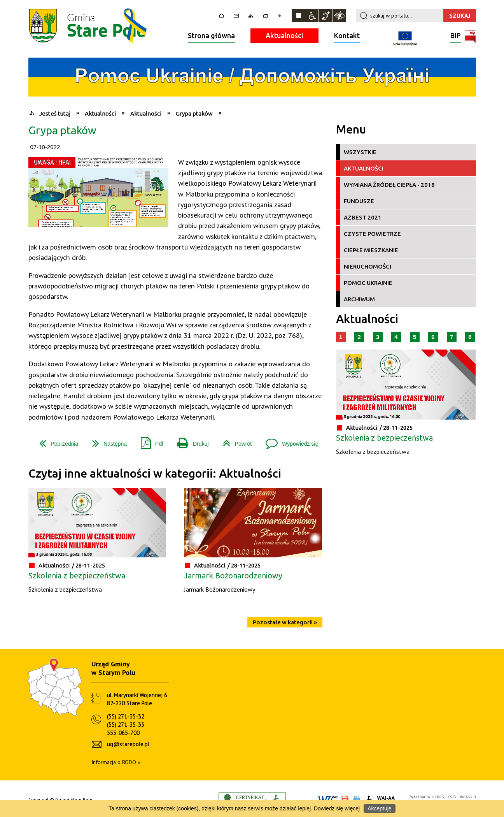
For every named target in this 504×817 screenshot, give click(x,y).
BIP (456, 36)
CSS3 (452, 797)
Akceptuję (379, 808)
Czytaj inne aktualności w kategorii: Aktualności (155, 474)
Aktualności (284, 35)
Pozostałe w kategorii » (285, 622)
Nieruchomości (367, 266)
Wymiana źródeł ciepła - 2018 (389, 185)
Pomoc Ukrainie (368, 283)
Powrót (234, 441)
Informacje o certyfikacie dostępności (252, 800)
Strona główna (211, 35)
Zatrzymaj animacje (298, 16)
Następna (106, 441)
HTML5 (438, 797)
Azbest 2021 (363, 217)
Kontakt (347, 35)
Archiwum (359, 299)
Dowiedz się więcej (337, 808)
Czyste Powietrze (372, 234)
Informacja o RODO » (116, 762)
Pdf (149, 441)
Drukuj (190, 441)
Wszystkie (360, 152)
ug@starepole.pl (128, 744)
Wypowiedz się (289, 441)
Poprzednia (56, 441)
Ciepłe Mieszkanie (371, 250)
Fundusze (359, 201)
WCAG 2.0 (468, 797)
